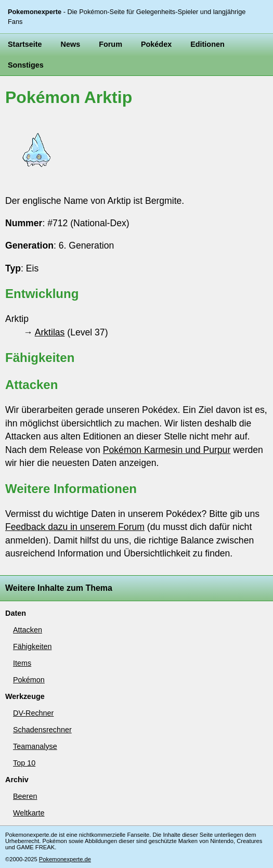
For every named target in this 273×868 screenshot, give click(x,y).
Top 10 (24, 763)
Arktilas (50, 332)
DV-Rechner (33, 713)
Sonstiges (26, 65)
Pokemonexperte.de (65, 859)
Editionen (207, 44)
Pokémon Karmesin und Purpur (167, 450)
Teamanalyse (35, 746)
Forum (110, 44)
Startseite (25, 44)
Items (22, 663)
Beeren (25, 796)
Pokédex (156, 44)
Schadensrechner (42, 730)
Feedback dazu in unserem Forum (75, 527)
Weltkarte (29, 813)
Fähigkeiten (32, 646)
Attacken (28, 630)
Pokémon (29, 680)
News (71, 44)
